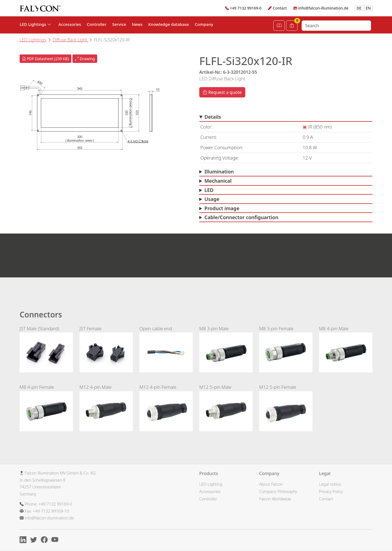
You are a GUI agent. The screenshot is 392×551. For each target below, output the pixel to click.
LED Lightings (33, 40)
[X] (35, 541)
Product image (222, 208)
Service (119, 24)
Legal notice (330, 484)
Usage (212, 199)
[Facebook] (46, 541)
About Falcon (271, 484)
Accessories (70, 24)
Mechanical (218, 181)
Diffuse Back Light (71, 40)
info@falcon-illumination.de (323, 8)
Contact (280, 8)
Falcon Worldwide (275, 499)
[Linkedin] (24, 541)
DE (359, 8)
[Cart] (292, 26)
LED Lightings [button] (36, 24)
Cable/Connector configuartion (241, 217)
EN (368, 8)
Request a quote (222, 92)
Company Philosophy (278, 491)
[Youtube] (56, 541)
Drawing (85, 59)
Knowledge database (169, 24)
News (137, 24)
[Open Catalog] (279, 26)
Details (213, 117)
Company (204, 24)
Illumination (219, 172)
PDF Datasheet (45, 59)
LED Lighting (211, 484)
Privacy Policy (331, 491)
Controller (97, 24)
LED (209, 190)
